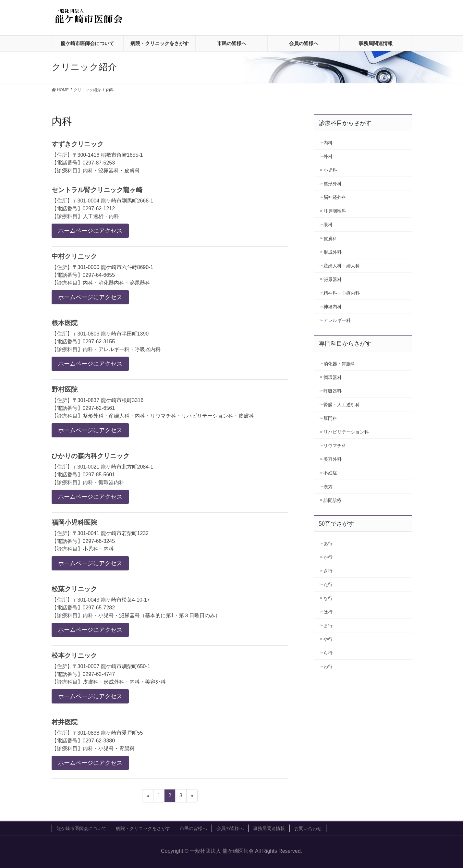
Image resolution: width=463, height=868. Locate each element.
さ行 (328, 571)
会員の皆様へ (230, 828)
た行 (328, 584)
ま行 (328, 626)
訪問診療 (333, 500)
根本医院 (65, 323)
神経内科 (333, 307)
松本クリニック (74, 655)
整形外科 (333, 184)
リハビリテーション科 (346, 432)
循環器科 (333, 377)
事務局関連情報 (269, 828)
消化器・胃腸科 (339, 364)
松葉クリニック (74, 589)
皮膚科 (330, 238)
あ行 (328, 544)
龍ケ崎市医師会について (81, 828)
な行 (328, 598)
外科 (328, 156)
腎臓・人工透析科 (342, 405)
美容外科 (333, 459)
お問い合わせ (308, 828)
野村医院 (65, 389)
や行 (328, 639)
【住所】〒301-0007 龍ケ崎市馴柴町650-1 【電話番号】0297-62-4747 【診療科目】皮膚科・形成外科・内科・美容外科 (109, 674)
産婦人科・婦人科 (342, 266)
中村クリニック (74, 256)
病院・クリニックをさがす (143, 828)
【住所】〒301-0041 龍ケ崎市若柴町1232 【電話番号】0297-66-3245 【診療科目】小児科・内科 (100, 541)
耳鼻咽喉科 (335, 211)
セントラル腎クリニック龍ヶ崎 (97, 190)
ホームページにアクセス (90, 231)
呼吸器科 (333, 391)
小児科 (330, 170)
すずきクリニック (78, 144)
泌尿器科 (333, 279)
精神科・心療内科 (342, 293)
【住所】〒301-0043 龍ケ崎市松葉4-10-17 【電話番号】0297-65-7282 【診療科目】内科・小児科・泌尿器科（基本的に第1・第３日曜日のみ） (136, 608)
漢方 (328, 487)
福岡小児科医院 (74, 522)
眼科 (328, 225)
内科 (328, 143)
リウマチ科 (335, 446)
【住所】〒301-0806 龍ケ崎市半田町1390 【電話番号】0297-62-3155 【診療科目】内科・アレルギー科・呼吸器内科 (106, 342)
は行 (328, 612)
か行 (328, 557)
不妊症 (330, 473)
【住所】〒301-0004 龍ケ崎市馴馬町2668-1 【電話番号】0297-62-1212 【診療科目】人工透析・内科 (103, 208)
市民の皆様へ (193, 828)
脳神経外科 (335, 197)
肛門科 (330, 418)
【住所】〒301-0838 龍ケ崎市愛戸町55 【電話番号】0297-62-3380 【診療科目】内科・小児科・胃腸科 (97, 741)
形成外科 (333, 252)
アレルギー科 (337, 320)
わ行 (328, 666)
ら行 (328, 653)
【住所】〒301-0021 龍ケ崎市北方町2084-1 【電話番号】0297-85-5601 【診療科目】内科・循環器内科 (103, 475)
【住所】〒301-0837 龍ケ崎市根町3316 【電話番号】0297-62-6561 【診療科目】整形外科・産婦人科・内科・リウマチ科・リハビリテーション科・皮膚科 (153, 408)
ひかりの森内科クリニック (91, 456)
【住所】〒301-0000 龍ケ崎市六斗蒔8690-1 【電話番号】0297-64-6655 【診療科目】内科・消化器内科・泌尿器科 (103, 275)
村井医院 (65, 722)
